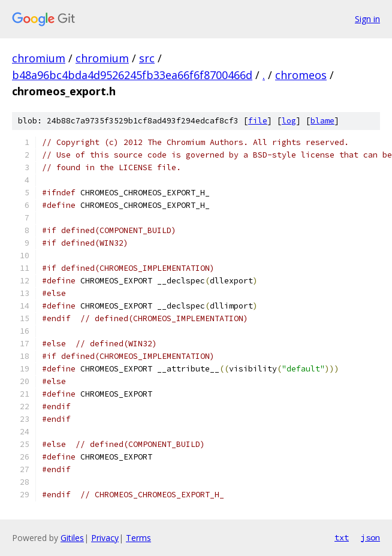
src (147, 58)
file (258, 121)
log (289, 121)
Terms (138, 538)
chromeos (301, 75)
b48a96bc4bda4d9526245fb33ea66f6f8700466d (132, 75)
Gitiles (72, 538)
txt (342, 537)
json (370, 537)
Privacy (105, 538)
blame (322, 121)
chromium (39, 58)
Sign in (367, 19)
